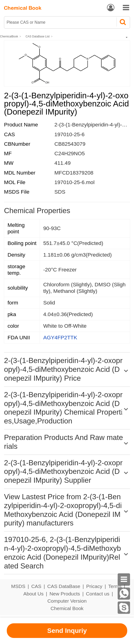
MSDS (18, 586)
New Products (65, 594)
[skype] (124, 608)
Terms (115, 586)
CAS (36, 586)
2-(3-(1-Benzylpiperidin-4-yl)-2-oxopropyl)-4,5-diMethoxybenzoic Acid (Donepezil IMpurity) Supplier (63, 472)
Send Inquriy (67, 631)
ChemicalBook (9, 36)
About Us (33, 594)
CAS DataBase (64, 586)
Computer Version (67, 601)
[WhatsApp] (124, 594)
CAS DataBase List (38, 36)
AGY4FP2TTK (60, 337)
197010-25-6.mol (74, 182)
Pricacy (94, 586)
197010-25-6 (69, 134)
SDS (60, 192)
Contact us (98, 594)
